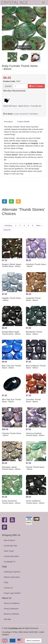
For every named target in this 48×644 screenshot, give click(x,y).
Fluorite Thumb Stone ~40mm (35, 468)
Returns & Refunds (11, 614)
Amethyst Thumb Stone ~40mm (36, 265)
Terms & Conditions (12, 603)
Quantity (8, 86)
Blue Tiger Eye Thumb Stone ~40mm (11, 400)
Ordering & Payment (12, 572)
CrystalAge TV (10, 562)
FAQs (6, 582)
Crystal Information (11, 556)
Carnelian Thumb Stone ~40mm (33, 400)
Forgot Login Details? (12, 593)
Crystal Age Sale (10, 546)
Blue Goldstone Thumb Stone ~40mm (36, 367)
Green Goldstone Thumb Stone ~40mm (35, 502)
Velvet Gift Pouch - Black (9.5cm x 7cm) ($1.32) (22, 106)
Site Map (7, 619)
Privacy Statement (11, 609)
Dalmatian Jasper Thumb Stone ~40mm (11, 468)
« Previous (8, 225)
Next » (39, 225)
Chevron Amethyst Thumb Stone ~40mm (35, 434)
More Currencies (33, 641)
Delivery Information (12, 577)
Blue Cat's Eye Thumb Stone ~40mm (11, 367)
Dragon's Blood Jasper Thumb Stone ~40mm (12, 265)
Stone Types (9, 551)
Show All (7, 230)
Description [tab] (8, 122)
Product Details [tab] (23, 122)
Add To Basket (36, 86)
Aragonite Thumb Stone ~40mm (33, 299)
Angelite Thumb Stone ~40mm (11, 299)
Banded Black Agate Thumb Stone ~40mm (11, 333)
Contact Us (8, 588)
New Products (9, 540)
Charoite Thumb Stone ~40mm (12, 434)
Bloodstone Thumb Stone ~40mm (34, 333)
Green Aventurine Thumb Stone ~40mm (11, 502)
